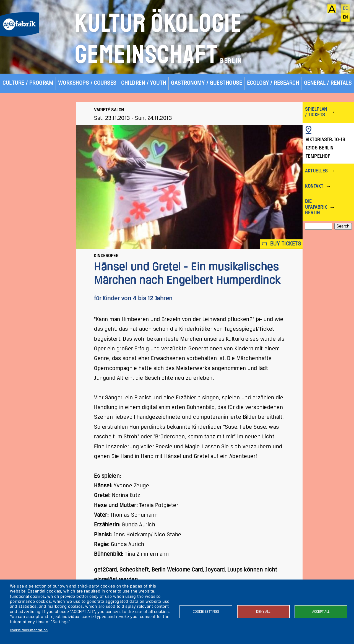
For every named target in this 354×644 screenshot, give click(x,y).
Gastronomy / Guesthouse (206, 83)
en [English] (345, 17)
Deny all (263, 612)
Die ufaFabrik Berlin (316, 207)
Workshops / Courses (87, 83)
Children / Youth (144, 83)
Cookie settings (206, 612)
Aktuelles (316, 171)
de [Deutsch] (345, 9)
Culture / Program (28, 83)
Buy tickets (281, 244)
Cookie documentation (29, 630)
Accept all (321, 612)
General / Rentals (328, 83)
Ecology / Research (273, 83)
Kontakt (314, 186)
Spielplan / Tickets (316, 112)
